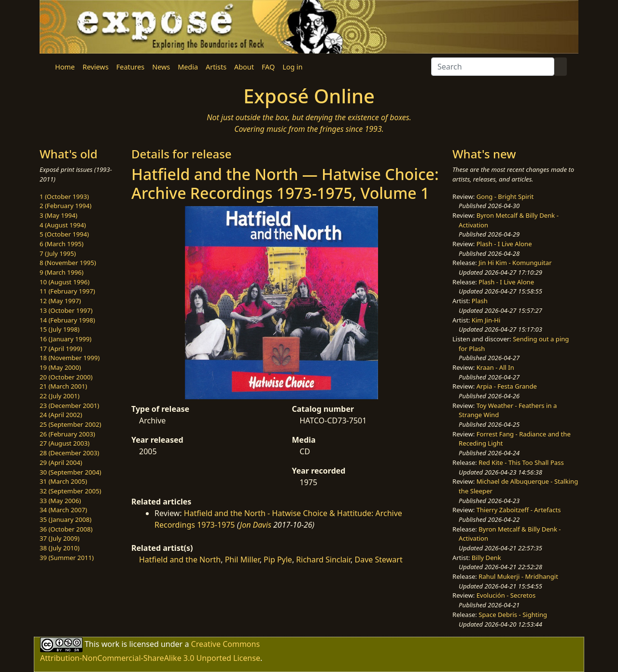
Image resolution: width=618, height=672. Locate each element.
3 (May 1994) (58, 215)
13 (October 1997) (66, 310)
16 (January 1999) (65, 339)
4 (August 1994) (63, 225)
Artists (216, 67)
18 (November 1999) (70, 358)
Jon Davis (256, 525)
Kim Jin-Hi (486, 320)
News (161, 67)
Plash (480, 301)
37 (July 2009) (60, 538)
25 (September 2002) (70, 424)
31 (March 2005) (63, 481)
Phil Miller (242, 560)
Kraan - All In (495, 367)
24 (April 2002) (61, 415)
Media (188, 67)
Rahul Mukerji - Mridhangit (518, 576)
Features (130, 67)
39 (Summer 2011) (67, 558)
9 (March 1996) (62, 272)
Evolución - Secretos (506, 595)
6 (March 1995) (62, 244)
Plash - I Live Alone (504, 244)
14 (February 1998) (67, 320)
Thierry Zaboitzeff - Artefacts (519, 510)
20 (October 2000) (66, 377)
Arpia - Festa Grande (507, 386)
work (110, 644)
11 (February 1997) (67, 291)
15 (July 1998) (60, 329)
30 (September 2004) (70, 472)
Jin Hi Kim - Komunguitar (515, 263)
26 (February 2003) (67, 434)
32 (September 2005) (70, 491)
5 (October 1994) (64, 234)
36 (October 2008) (66, 529)
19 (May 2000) (60, 367)
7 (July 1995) (58, 253)
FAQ (268, 67)
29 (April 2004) (61, 462)
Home (65, 67)
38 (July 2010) (60, 548)
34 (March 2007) (63, 510)
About (244, 67)
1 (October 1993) (64, 196)
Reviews (96, 67)
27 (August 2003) (64, 443)
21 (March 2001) (63, 386)
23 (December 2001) (69, 406)
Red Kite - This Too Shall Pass (521, 462)
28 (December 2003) (69, 453)
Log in (292, 67)
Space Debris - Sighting (513, 615)
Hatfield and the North (180, 560)
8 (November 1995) (68, 263)
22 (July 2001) (60, 396)
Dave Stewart (378, 560)
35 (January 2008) (65, 519)
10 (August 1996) (64, 282)
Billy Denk (486, 558)
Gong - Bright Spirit (505, 196)
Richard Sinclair (323, 560)
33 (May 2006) (60, 501)
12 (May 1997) (60, 301)
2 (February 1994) (65, 206)
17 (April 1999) (61, 349)
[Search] (493, 67)
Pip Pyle (278, 560)
